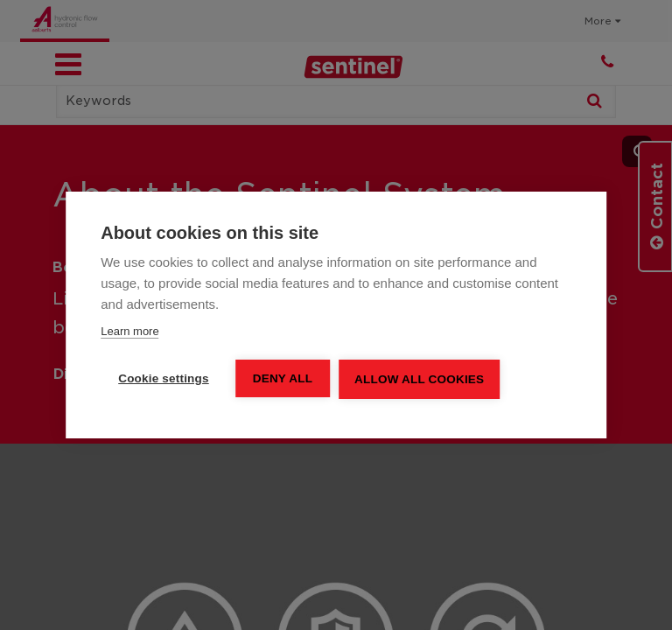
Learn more (129, 331)
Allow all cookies (419, 379)
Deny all (283, 378)
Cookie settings (164, 378)
